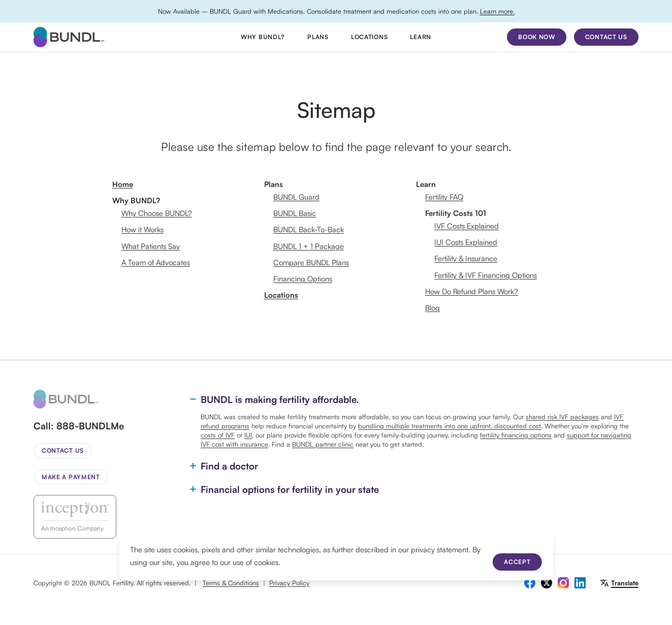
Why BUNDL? (263, 37)
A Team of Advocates (156, 262)
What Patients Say (151, 246)
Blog (433, 308)
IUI (248, 435)
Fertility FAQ (444, 197)
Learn (421, 37)
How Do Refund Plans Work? (472, 291)
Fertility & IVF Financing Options (486, 275)
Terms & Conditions (231, 583)
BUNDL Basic (295, 213)
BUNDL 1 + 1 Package (309, 246)
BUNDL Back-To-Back (309, 229)
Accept (517, 562)
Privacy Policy (289, 583)
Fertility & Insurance (466, 258)
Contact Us (63, 450)
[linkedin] (580, 583)
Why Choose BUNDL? (157, 213)
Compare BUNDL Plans (311, 262)
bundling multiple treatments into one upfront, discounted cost (450, 426)
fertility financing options (516, 435)
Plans (318, 37)
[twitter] (547, 583)
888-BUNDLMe (90, 426)
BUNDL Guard (296, 197)
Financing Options (303, 279)
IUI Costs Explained (466, 242)
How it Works (142, 229)
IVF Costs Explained (467, 226)
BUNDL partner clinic (323, 444)
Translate (625, 583)
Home (123, 184)
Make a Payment (71, 477)
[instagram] (563, 583)
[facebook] (530, 583)
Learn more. (497, 11)
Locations (369, 37)
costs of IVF (218, 435)
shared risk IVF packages (562, 417)
